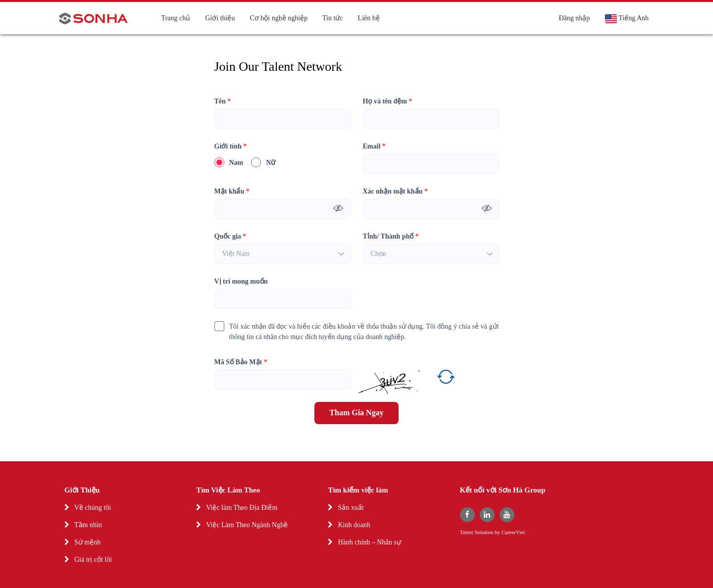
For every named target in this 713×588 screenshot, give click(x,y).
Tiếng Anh (627, 19)
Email (374, 146)
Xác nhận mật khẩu (395, 191)
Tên (223, 101)
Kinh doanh (354, 525)
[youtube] (507, 515)
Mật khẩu (232, 191)
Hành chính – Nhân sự (369, 542)
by (498, 532)
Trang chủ (176, 18)
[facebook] (467, 515)
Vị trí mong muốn (241, 281)
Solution (485, 532)
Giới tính (231, 146)
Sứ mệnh (87, 542)
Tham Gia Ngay (356, 413)
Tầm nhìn (88, 525)
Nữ (263, 162)
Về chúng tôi (93, 508)
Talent (467, 532)
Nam (229, 162)
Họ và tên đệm (388, 101)
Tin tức (333, 18)
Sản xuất (351, 508)
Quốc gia (230, 236)
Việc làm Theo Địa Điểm (242, 508)
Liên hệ (369, 18)
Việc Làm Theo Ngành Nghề (247, 525)
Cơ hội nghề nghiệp (279, 18)
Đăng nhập (574, 18)
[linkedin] (487, 515)
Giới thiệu (220, 18)
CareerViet (513, 532)
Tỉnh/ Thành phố (391, 236)
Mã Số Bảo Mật (241, 362)
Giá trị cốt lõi (93, 560)
